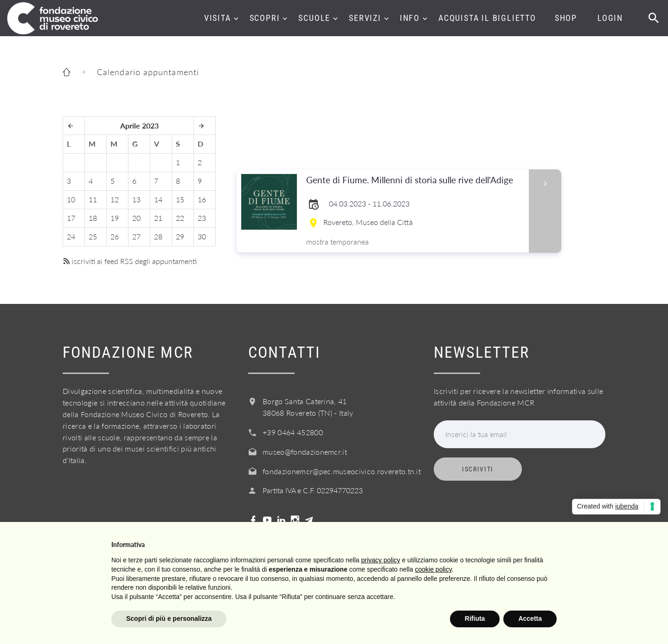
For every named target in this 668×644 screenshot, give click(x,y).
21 (158, 218)
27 (136, 236)
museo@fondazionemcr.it (305, 452)
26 (115, 236)
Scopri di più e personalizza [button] (169, 618)
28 (158, 236)
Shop (566, 18)
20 (136, 218)
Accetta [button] (530, 618)
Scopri (265, 18)
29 (180, 236)
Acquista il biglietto (487, 18)
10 (71, 199)
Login (610, 18)
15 (180, 199)
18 (93, 218)
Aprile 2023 (139, 126)
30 (202, 236)
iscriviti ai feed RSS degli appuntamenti (130, 261)
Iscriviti (478, 469)
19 (115, 218)
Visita (218, 18)
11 (93, 199)
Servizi (365, 18)
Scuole (314, 18)
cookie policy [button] (434, 569)
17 (71, 218)
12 (115, 199)
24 (71, 236)
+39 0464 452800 (293, 432)
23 (202, 218)
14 (158, 199)
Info (410, 18)
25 (93, 236)
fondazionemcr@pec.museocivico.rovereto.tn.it (342, 471)
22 (180, 218)
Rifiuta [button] (475, 618)
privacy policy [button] (381, 560)
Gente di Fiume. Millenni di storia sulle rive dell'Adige (414, 180)
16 (202, 199)
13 (136, 199)
